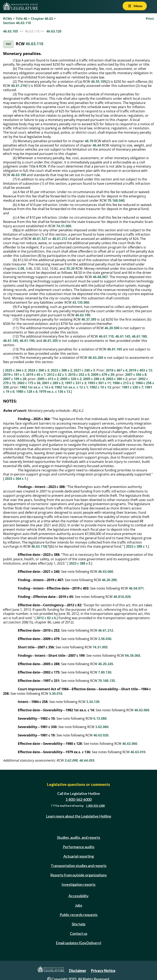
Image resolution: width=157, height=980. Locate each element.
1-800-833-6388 (95, 806)
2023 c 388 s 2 (61, 370)
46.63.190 (19, 175)
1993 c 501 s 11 (99, 383)
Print (150, 19)
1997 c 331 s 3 (75, 383)
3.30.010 (56, 694)
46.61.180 (139, 336)
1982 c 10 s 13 (100, 387)
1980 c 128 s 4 (27, 392)
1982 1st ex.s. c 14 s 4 (36, 387)
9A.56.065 (133, 656)
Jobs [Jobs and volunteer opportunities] (78, 905)
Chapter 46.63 (42, 19)
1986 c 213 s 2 (123, 383)
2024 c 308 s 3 (38, 370)
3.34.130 (93, 702)
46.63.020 (101, 735)
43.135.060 (81, 302)
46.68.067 (100, 277)
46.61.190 (27, 341)
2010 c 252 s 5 (79, 375)
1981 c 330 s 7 (132, 387)
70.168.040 (116, 200)
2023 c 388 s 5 (80, 563)
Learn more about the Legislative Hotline (79, 816)
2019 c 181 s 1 (14, 375)
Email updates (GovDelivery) (78, 943)
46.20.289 (109, 580)
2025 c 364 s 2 (16, 370)
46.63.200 (96, 358)
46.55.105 (98, 82)
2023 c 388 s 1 (137, 546)
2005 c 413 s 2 (48, 379)
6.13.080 (100, 718)
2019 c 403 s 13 (140, 370)
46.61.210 (19, 86)
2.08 (21, 268)
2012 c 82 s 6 (46, 618)
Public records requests (79, 915)
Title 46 (21, 19)
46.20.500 (112, 328)
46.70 (89, 141)
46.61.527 (40, 239)
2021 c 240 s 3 (84, 370)
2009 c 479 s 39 (103, 375)
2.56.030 (105, 639)
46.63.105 (11, 31)
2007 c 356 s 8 (136, 375)
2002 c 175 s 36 (29, 383)
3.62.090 (71, 760)
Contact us (79, 933)
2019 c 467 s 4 (117, 370)
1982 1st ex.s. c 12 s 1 (71, 387)
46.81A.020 (122, 597)
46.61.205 (50, 341)
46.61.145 (123, 336)
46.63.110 (34, 44)
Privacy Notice (103, 971)
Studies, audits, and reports (79, 837)
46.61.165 (115, 349)
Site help (79, 924)
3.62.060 (102, 727)
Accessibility (78, 896)
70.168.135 (107, 681)
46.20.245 (106, 664)
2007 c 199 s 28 (15, 379)
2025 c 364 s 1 (16, 479)
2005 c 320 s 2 (71, 379)
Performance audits (79, 847)
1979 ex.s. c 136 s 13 (54, 392)
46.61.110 (106, 336)
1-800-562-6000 (78, 799)
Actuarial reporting (79, 856)
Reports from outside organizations (78, 875)
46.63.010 (138, 752)
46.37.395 (89, 319)
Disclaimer (78, 971)
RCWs (8, 19)
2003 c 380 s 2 (117, 379)
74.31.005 (100, 647)
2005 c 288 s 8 (94, 379)
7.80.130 (105, 672)
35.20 (70, 268)
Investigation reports (78, 884)
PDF (8, 44)
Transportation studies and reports (79, 866)
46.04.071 (136, 588)
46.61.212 (60, 239)
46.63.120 (54, 31)
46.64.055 (87, 760)
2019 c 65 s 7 (36, 375)
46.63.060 (106, 572)
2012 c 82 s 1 (57, 375)
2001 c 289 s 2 (53, 383)
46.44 (97, 145)
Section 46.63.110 (17, 23)
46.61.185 (11, 341)
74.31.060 (64, 226)
